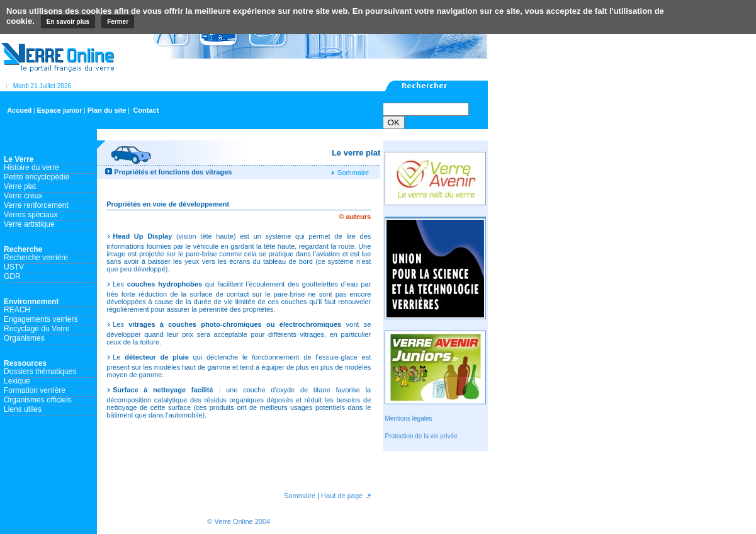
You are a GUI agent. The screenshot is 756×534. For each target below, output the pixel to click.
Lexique (17, 381)
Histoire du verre (31, 168)
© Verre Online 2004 (239, 521)
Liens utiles (23, 409)
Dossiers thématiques (40, 372)
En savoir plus (68, 22)
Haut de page (341, 496)
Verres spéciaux (31, 215)
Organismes (24, 338)
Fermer (118, 22)
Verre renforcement (36, 205)
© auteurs (355, 217)
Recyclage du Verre (37, 329)
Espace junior (59, 110)
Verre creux (23, 196)
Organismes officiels (38, 400)
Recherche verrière (36, 258)
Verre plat (20, 186)
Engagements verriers (41, 319)
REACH (17, 310)
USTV (14, 267)
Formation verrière (35, 390)
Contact (146, 110)
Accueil (19, 110)
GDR (12, 276)
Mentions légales (408, 418)
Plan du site (107, 110)
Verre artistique (29, 224)
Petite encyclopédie (37, 177)
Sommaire (352, 173)
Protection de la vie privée (421, 436)
